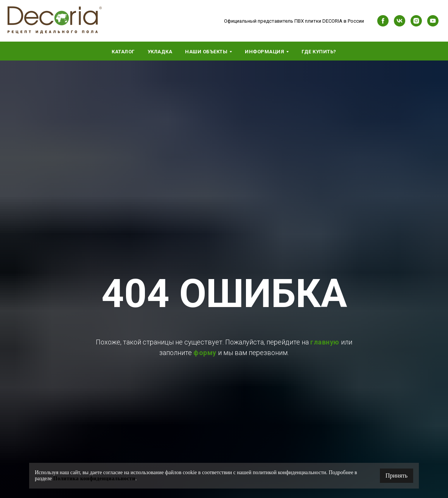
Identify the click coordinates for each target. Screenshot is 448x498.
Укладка (160, 52)
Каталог (123, 52)
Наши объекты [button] (206, 52)
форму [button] (205, 353)
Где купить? (319, 52)
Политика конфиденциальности (94, 479)
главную (325, 342)
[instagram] (416, 21)
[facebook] (383, 21)
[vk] (400, 21)
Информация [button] (264, 52)
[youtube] (433, 21)
